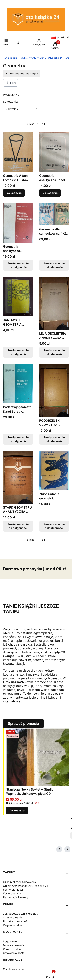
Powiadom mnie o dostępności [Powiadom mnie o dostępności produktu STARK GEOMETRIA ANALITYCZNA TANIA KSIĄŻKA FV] (18, 526)
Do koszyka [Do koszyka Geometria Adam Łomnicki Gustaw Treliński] (14, 193)
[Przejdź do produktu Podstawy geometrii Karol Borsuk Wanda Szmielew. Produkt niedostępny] (18, 384)
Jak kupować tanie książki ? (21, 914)
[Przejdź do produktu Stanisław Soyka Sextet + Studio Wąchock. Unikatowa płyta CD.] (38, 757)
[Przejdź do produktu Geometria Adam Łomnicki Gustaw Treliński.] (18, 152)
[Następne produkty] (67, 849)
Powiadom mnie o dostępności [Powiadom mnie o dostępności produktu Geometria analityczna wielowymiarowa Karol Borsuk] (18, 265)
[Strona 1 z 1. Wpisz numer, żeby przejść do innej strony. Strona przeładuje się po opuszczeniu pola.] (38, 124)
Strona (31, 124)
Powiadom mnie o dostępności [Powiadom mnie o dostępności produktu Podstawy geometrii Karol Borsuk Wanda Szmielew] (18, 439)
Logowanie (10, 941)
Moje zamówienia (14, 945)
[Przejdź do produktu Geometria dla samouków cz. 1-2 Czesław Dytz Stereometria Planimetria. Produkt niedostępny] (54, 214)
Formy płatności (13, 890)
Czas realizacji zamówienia (20, 882)
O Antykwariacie (13, 969)
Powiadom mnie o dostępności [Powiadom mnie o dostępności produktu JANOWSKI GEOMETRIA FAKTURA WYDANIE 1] (18, 352)
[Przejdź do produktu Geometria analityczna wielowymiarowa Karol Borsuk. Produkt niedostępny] (18, 223)
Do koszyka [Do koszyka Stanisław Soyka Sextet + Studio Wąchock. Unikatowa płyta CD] (17, 810)
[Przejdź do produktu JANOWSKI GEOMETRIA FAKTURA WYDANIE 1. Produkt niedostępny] (18, 297)
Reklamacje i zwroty (16, 897)
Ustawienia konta (14, 953)
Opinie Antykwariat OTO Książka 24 (26, 886)
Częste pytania (13, 917)
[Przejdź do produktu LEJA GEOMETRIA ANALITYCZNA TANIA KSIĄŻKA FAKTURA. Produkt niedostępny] (54, 303)
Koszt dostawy (12, 893)
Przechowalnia (12, 949)
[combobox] (22, 109)
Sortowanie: (10, 101)
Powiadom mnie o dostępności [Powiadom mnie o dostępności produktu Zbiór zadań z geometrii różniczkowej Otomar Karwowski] (54, 526)
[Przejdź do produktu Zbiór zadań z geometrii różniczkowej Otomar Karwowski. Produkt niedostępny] (54, 470)
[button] (55, 46)
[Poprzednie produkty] (59, 849)
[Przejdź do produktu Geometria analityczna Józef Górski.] (54, 152)
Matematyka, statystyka (22, 74)
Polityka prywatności (16, 921)
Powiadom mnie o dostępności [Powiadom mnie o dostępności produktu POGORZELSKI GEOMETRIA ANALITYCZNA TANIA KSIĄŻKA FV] (54, 439)
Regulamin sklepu (14, 925)
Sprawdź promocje (23, 724)
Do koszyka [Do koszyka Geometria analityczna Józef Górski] (50, 193)
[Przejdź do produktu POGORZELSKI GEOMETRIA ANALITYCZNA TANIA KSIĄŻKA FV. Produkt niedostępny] (54, 390)
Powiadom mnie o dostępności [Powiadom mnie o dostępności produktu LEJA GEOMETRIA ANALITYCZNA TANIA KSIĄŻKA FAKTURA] (54, 352)
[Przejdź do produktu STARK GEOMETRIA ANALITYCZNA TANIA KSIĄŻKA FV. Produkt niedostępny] (18, 477)
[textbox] (22, 109)
